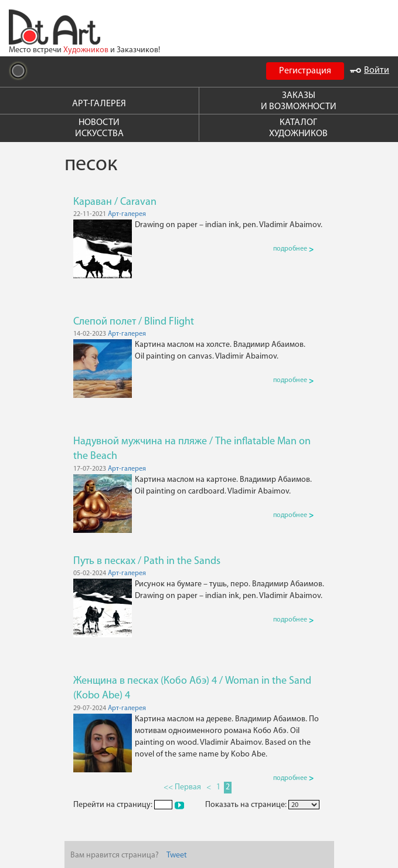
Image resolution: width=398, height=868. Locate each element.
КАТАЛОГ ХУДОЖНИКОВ (298, 128)
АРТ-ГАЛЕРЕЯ (99, 104)
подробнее (293, 249)
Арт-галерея (127, 214)
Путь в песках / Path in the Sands (147, 561)
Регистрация (305, 71)
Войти (370, 70)
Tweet (177, 855)
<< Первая (182, 787)
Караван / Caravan (115, 202)
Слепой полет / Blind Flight (134, 322)
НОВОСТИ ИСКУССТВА (99, 128)
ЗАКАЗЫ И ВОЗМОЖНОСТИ (299, 101)
